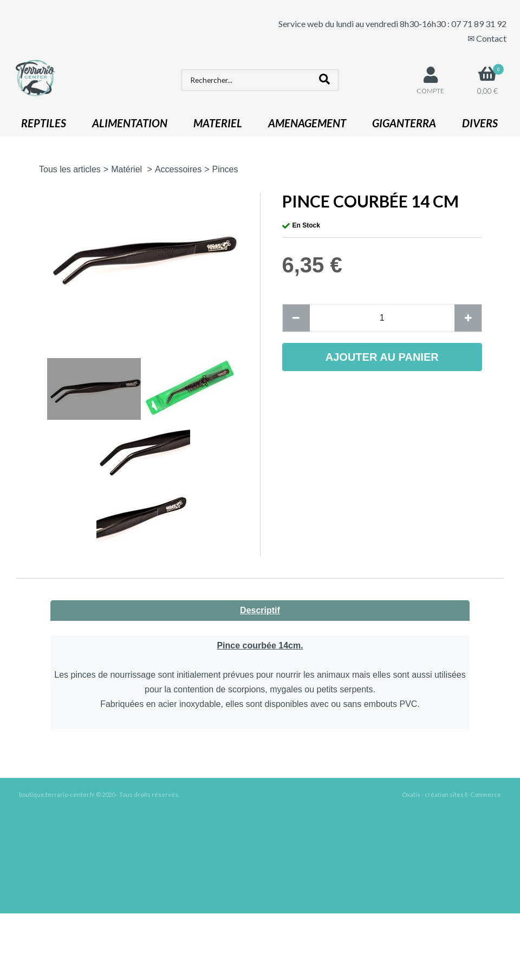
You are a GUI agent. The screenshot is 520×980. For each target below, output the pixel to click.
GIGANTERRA (404, 123)
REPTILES (44, 123)
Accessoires (178, 169)
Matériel (128, 169)
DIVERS (480, 123)
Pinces (225, 169)
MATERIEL (218, 123)
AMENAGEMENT (307, 123)
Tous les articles (70, 169)
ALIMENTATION (130, 123)
